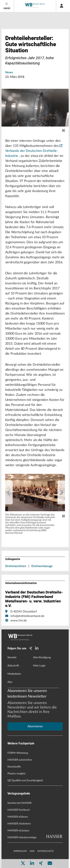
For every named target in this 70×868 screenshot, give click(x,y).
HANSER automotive (20, 760)
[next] (61, 492)
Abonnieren (35, 726)
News (9, 72)
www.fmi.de (19, 620)
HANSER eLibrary (18, 817)
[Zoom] (63, 516)
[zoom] (63, 131)
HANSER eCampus (18, 831)
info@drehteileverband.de (27, 616)
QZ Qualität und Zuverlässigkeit (25, 781)
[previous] (9, 492)
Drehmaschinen (16, 566)
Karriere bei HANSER (20, 803)
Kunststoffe (14, 767)
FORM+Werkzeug (18, 753)
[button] (35, 493)
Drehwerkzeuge (42, 566)
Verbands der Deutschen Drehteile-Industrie (34, 151)
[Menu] (7, 6)
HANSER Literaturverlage (22, 837)
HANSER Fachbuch (19, 810)
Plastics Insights (17, 774)
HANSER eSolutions (19, 824)
